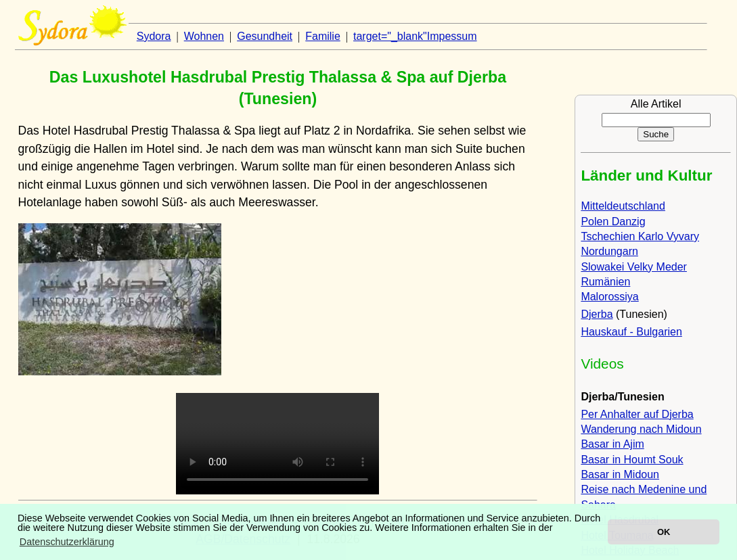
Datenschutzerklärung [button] (67, 542)
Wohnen (204, 36)
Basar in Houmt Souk (632, 460)
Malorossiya (609, 297)
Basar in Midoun (620, 474)
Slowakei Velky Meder (634, 267)
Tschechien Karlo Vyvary (640, 236)
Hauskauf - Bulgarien (631, 332)
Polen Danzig (613, 221)
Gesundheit (265, 36)
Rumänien (605, 282)
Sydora (154, 36)
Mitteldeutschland (623, 206)
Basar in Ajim (612, 444)
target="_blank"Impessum (415, 36)
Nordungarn (609, 251)
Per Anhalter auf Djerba (637, 414)
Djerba (597, 314)
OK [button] (664, 532)
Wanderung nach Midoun (641, 429)
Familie (323, 36)
